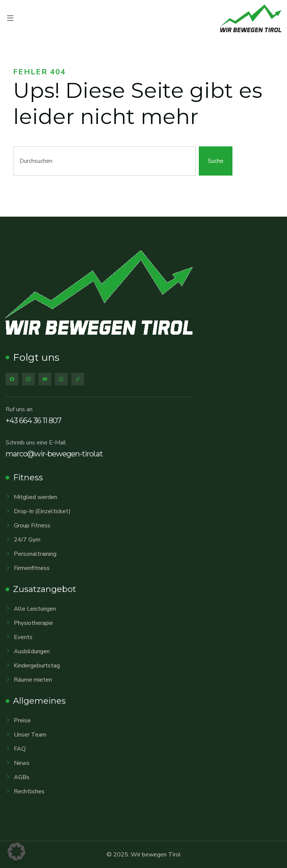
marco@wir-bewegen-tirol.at (54, 454)
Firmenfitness (32, 568)
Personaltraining (35, 554)
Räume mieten (33, 680)
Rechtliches (29, 791)
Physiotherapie (33, 623)
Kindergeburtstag (37, 666)
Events (23, 637)
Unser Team (30, 735)
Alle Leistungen (35, 609)
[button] (16, 852)
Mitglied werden (36, 497)
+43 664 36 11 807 (33, 421)
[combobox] (104, 161)
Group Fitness (32, 526)
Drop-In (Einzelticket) (42, 511)
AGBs (22, 777)
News (22, 763)
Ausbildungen (32, 651)
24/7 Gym (27, 540)
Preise (22, 720)
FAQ (20, 749)
